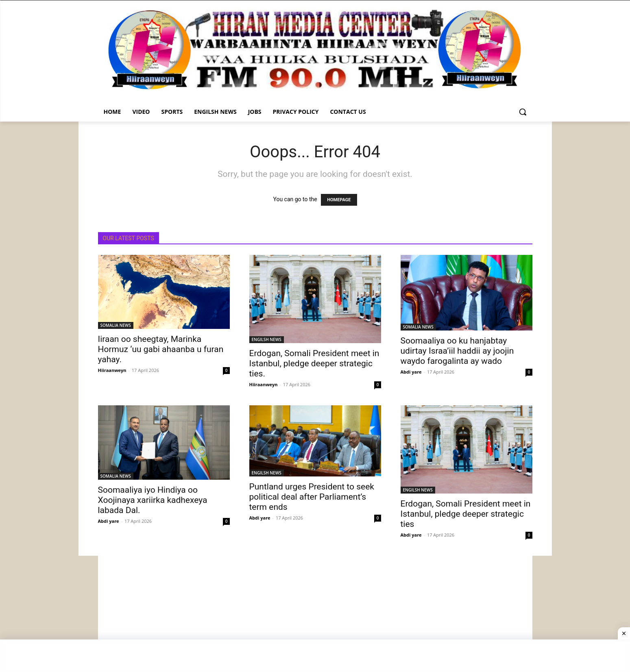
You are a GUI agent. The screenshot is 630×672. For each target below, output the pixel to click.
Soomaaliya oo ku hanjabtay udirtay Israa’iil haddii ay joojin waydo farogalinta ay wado (457, 351)
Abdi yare (411, 372)
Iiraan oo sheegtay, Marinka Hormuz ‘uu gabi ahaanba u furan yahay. (161, 349)
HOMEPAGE (339, 200)
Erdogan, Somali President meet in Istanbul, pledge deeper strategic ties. (314, 363)
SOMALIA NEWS (116, 325)
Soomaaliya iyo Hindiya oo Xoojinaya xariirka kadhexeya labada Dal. (153, 500)
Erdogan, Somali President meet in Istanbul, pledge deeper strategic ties (466, 514)
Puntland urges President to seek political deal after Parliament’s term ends (312, 497)
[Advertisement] (315, 613)
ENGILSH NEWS (267, 339)
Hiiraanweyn (112, 370)
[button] (523, 112)
